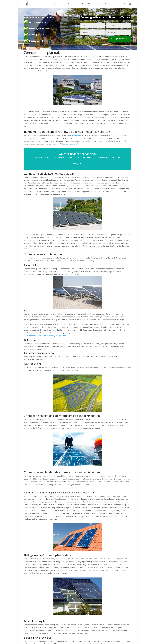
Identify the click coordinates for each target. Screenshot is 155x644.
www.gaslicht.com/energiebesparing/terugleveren (46, 336)
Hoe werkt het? (80, 4)
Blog (125, 4)
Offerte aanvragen (94, 4)
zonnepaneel (77, 135)
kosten (85, 57)
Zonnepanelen (65, 4)
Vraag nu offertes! (120, 39)
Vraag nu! (78, 163)
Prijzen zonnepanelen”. (69, 144)
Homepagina (53, 4)
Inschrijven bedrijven (112, 4)
